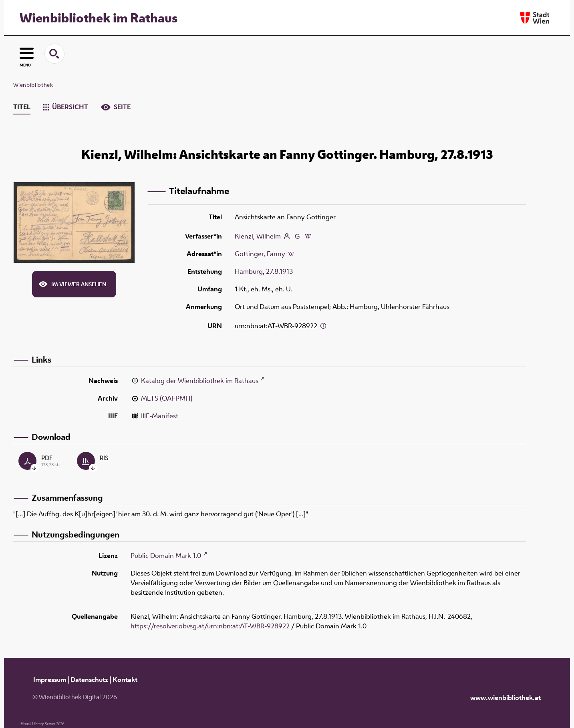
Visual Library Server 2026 (42, 724)
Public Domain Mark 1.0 (166, 556)
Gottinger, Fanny (260, 254)
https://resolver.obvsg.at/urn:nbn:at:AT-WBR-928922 (210, 626)
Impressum (50, 680)
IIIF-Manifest (160, 416)
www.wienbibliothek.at (506, 698)
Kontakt (125, 680)
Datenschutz (89, 680)
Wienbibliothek (33, 85)
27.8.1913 (279, 271)
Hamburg (249, 271)
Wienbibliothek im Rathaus (99, 18)
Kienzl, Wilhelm (258, 236)
